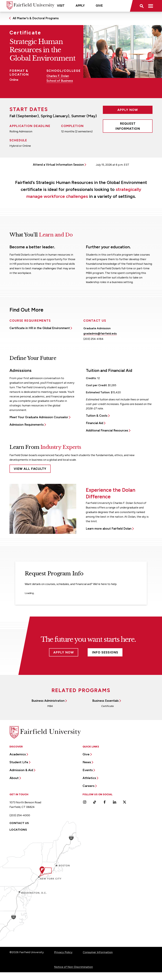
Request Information (128, 126)
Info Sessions (105, 652)
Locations (18, 830)
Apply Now (128, 110)
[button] (141, 6)
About (14, 778)
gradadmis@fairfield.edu (100, 334)
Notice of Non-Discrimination (73, 967)
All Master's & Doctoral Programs (36, 18)
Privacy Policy (63, 952)
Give (99, 6)
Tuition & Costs (97, 416)
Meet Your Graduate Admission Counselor (39, 417)
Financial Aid (95, 423)
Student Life (19, 762)
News (87, 762)
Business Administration (48, 701)
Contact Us (19, 823)
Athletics (89, 778)
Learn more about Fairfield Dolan (109, 529)
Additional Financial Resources (107, 430)
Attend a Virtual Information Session (58, 165)
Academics (18, 754)
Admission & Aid (21, 770)
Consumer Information (98, 952)
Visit (61, 6)
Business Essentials (105, 701)
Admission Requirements (27, 425)
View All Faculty (30, 469)
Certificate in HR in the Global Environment (40, 328)
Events (88, 770)
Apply (80, 6)
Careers (89, 786)
